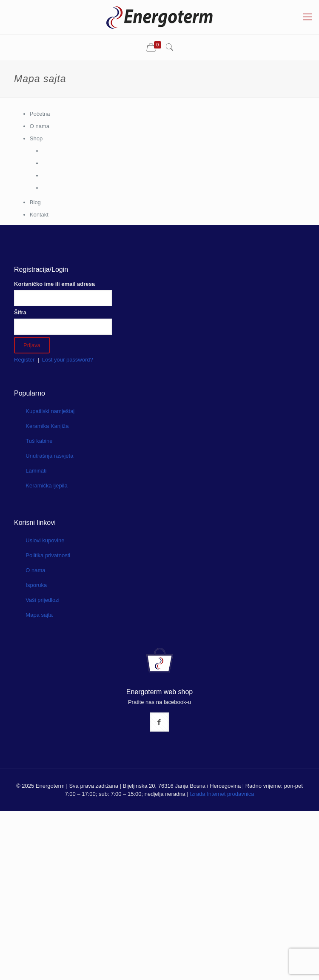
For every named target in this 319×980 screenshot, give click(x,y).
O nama (35, 570)
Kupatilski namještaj (50, 411)
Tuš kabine (39, 441)
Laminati (36, 471)
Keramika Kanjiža (47, 426)
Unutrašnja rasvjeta (49, 456)
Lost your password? (68, 360)
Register (24, 360)
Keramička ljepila (46, 486)
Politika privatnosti (48, 555)
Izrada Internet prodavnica (222, 794)
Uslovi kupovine (45, 540)
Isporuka (36, 585)
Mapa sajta (39, 615)
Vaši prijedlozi (42, 600)
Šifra (20, 312)
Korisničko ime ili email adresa (54, 284)
